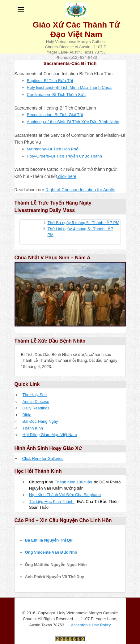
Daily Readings (36, 408)
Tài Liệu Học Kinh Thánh (52, 501)
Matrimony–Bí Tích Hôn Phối (53, 149)
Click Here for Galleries (43, 458)
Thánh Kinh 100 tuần (73, 482)
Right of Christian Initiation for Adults (80, 190)
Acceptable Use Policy (91, 625)
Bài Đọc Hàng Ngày (40, 421)
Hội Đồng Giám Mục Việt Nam (50, 435)
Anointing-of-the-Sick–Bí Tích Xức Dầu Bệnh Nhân (73, 122)
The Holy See (35, 395)
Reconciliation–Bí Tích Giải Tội (55, 115)
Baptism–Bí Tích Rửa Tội (50, 81)
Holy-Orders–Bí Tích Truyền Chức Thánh (64, 156)
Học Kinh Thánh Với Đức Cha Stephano (65, 495)
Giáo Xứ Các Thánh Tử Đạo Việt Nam (76, 30)
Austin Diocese (36, 402)
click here (67, 176)
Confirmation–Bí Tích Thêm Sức (56, 95)
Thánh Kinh (33, 428)
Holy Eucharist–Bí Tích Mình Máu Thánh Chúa (69, 87)
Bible (27, 415)
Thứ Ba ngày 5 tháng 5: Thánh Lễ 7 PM (84, 223)
